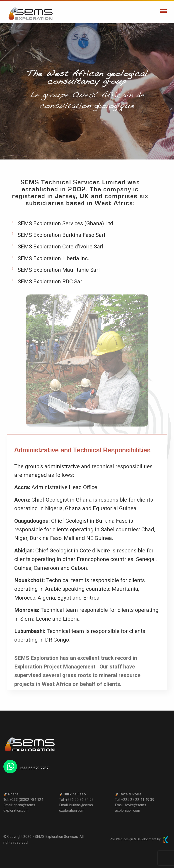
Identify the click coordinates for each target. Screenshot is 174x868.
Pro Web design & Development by (140, 839)
